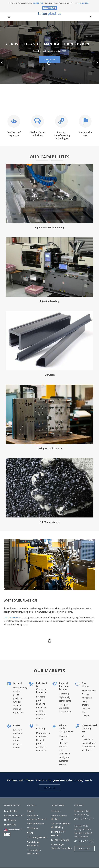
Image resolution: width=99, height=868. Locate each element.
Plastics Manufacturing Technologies (62, 135)
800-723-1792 (38, 3)
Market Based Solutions (38, 134)
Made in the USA (85, 134)
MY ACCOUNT (50, 8)
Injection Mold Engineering (50, 227)
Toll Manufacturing (50, 522)
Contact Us (84, 849)
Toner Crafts (10, 825)
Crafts (17, 725)
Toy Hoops (85, 685)
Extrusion (50, 375)
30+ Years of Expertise (14, 134)
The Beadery (10, 820)
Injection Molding (50, 301)
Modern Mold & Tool (14, 816)
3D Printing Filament (37, 837)
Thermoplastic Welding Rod (90, 728)
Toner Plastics (11, 811)
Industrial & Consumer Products (42, 688)
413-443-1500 (83, 3)
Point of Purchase (36, 824)
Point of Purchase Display (64, 686)
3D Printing (41, 727)
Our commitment (12, 617)
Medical (18, 683)
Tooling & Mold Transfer (50, 448)
